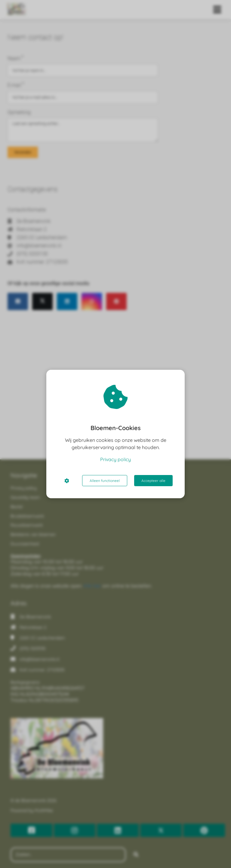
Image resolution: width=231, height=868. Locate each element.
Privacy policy (115, 459)
